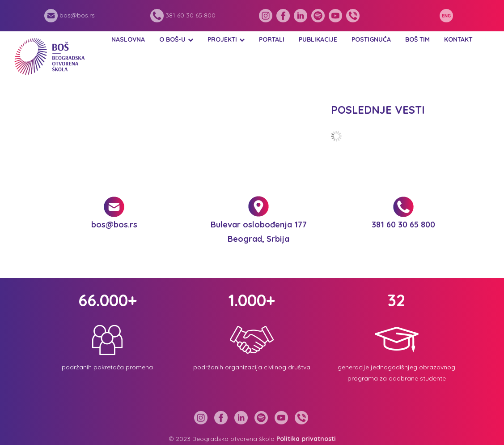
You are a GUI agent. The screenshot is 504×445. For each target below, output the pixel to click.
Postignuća (371, 39)
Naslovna (128, 39)
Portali (272, 39)
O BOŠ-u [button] (172, 39)
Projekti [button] (222, 39)
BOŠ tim (417, 39)
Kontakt (458, 39)
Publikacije (318, 39)
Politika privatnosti (306, 439)
